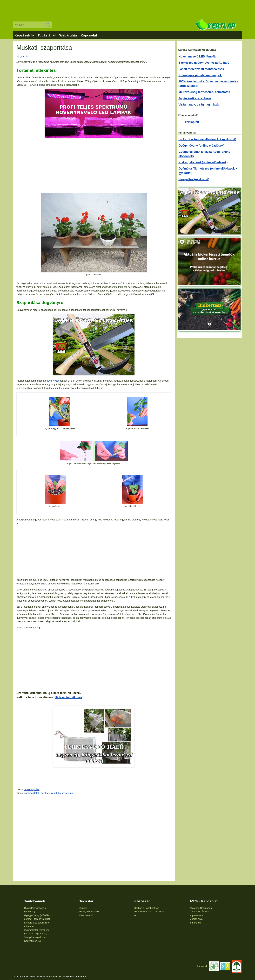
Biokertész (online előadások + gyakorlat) (207, 139)
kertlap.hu (192, 122)
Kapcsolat (89, 35)
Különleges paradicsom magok (200, 75)
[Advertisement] (127, 8)
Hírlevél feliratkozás (69, 697)
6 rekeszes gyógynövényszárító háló (204, 63)
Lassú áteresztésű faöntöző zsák (201, 69)
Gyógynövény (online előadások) (201, 146)
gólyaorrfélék (32, 793)
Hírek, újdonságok (89, 912)
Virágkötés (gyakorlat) (194, 179)
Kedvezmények (33, 941)
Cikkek (83, 908)
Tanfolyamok (35, 901)
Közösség (142, 901)
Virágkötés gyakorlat (35, 937)
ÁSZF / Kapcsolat (204, 901)
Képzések (22, 35)
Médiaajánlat (196, 919)
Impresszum (196, 915)
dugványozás (52, 381)
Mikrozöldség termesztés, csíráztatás (204, 92)
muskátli (45, 793)
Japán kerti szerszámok (195, 98)
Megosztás (22, 56)
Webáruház (68, 35)
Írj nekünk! (195, 923)
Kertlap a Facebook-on (147, 908)
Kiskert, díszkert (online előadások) (203, 162)
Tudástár (45, 35)
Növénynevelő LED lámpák (197, 57)
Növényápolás (32, 789)
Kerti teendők (87, 915)
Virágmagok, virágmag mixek (199, 105)
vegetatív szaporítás (62, 793)
